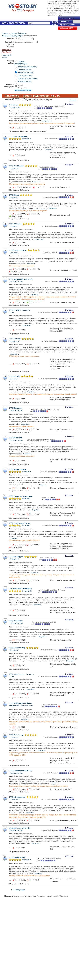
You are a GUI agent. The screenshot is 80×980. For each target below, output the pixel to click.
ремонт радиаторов (25, 72)
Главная (5, 33)
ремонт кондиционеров (27, 66)
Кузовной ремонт (67, 24)
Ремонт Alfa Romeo (18, 33)
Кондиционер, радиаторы (12, 35)
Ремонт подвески (67, 18)
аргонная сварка (24, 69)
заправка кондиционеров (21, 62)
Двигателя (64, 21)
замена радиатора (25, 75)
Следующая (20, 890)
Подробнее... (47, 121)
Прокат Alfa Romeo (7, 56)
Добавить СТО (66, 28)
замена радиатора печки (27, 78)
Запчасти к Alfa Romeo (7, 51)
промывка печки (24, 81)
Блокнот (73, 100)
